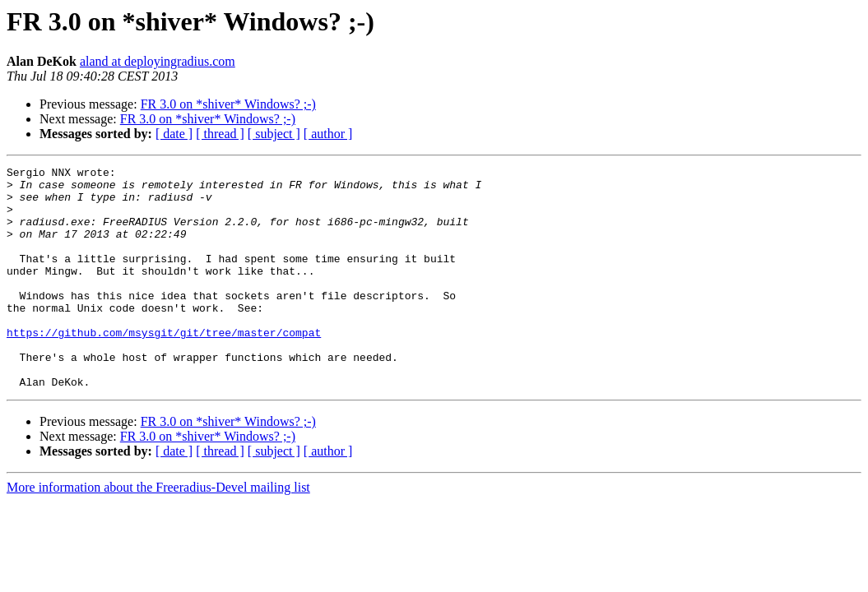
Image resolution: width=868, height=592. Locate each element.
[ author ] (328, 134)
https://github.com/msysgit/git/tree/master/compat (164, 367)
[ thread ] (220, 134)
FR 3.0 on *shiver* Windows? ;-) (228, 104)
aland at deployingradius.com (158, 61)
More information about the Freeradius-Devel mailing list (158, 532)
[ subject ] (274, 134)
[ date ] (174, 134)
